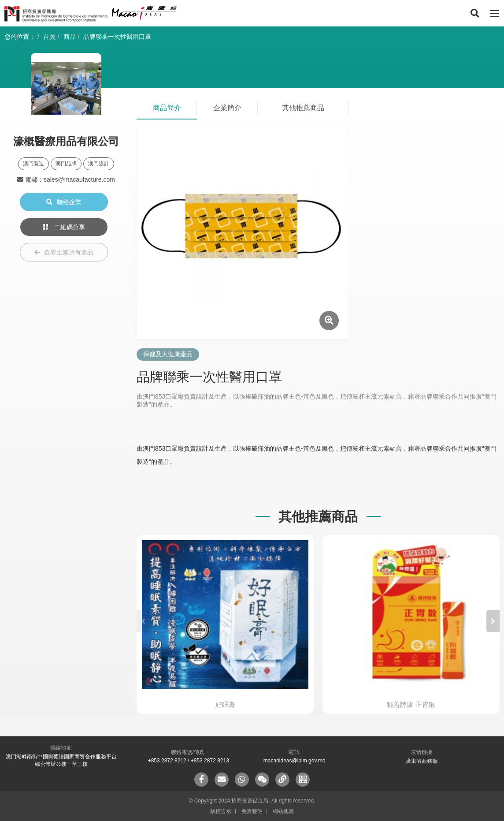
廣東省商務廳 (422, 761)
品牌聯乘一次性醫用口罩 (117, 37)
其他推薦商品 (303, 108)
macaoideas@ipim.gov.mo (295, 761)
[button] (493, 621)
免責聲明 (252, 811)
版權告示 (221, 811)
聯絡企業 (64, 202)
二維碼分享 (64, 227)
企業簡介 (227, 108)
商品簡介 (167, 108)
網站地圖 (283, 811)
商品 (70, 37)
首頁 (49, 37)
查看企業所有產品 (64, 252)
